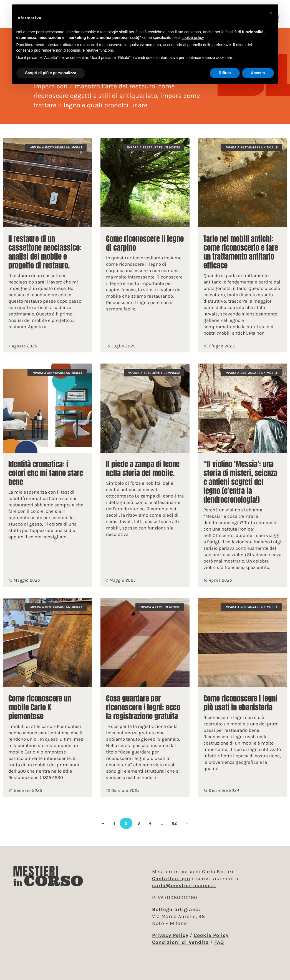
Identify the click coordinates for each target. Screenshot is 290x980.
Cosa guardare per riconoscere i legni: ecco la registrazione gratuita (143, 712)
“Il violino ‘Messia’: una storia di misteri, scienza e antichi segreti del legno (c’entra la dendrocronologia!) (240, 487)
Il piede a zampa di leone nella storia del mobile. (143, 474)
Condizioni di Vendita (181, 942)
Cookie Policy (211, 935)
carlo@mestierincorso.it (184, 886)
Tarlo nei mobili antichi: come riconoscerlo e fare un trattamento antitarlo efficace (241, 257)
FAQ (219, 942)
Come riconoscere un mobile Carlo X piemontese (40, 712)
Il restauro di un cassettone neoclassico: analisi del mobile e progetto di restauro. (45, 257)
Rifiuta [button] (225, 73)
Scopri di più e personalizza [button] (51, 73)
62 (174, 828)
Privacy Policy (170, 935)
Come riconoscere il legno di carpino (145, 248)
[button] (271, 13)
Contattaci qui (171, 879)
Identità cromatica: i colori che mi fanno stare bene (46, 478)
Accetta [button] (258, 73)
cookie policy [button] (192, 38)
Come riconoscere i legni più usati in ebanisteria (240, 708)
